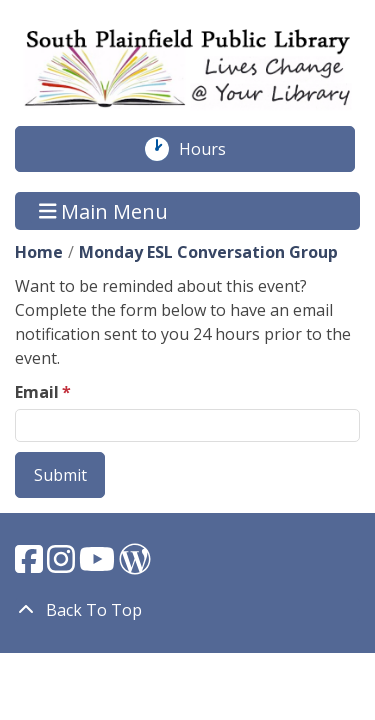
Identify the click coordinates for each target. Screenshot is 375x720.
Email (37, 392)
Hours (213, 149)
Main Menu (104, 210)
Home (39, 252)
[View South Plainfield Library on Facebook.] (31, 565)
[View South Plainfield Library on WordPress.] (135, 565)
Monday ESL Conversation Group (208, 252)
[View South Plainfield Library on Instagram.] (63, 565)
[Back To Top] (187, 610)
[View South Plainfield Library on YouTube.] (99, 565)
